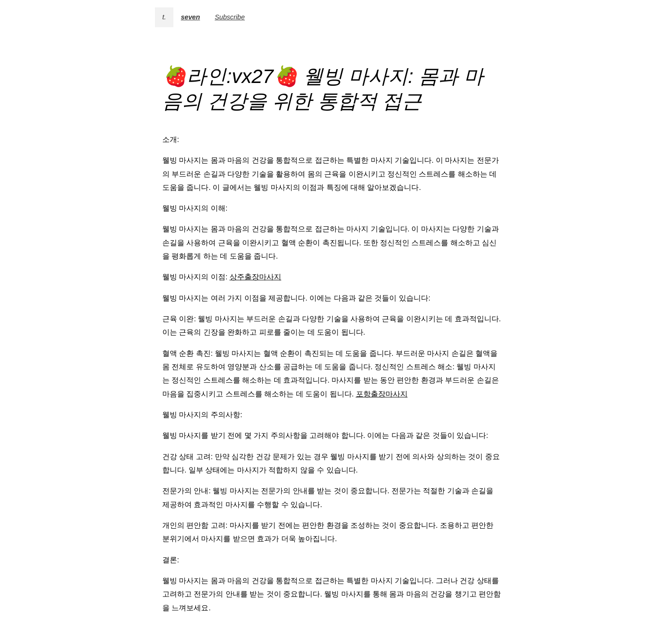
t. (164, 17)
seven (190, 17)
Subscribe (230, 17)
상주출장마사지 (255, 277)
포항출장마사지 (382, 394)
